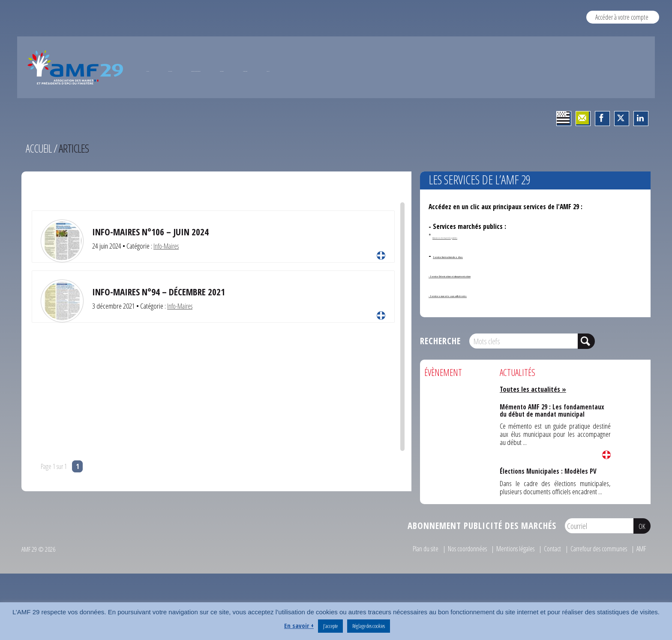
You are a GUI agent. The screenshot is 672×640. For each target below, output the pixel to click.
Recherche (440, 376)
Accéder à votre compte (622, 17)
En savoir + (299, 625)
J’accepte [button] (330, 626)
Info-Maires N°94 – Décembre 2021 (163, 327)
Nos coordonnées (455, 584)
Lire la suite (381, 291)
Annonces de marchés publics (465, 271)
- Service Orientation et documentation (485, 310)
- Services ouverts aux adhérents (475, 330)
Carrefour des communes (595, 584)
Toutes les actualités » (535, 424)
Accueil (39, 183)
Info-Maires (167, 281)
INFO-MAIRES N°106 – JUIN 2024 (154, 267)
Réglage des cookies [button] (369, 626)
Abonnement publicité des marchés (482, 561)
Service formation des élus (471, 291)
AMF (641, 584)
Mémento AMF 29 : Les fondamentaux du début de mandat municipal (552, 445)
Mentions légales (507, 584)
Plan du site (410, 584)
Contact (546, 584)
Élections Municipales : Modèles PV (548, 506)
